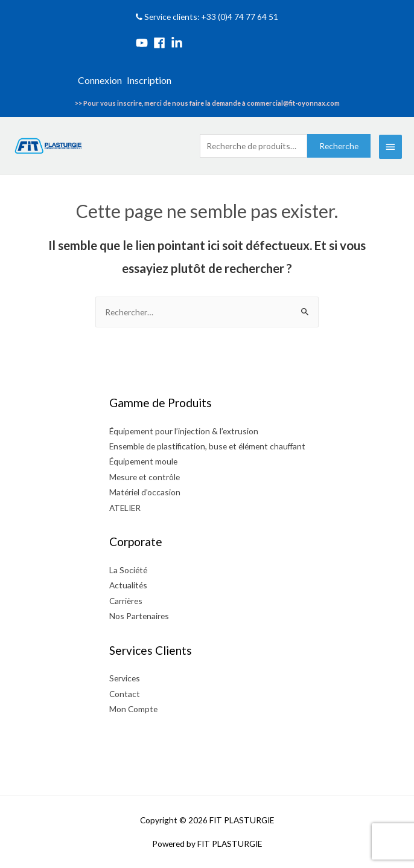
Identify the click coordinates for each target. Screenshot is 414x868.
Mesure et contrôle (145, 477)
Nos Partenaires (139, 616)
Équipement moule (143, 461)
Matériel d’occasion (145, 492)
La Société (128, 570)
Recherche (339, 146)
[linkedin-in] (179, 43)
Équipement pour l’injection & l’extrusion (184, 431)
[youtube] (144, 43)
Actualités (128, 585)
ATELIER (125, 508)
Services (125, 678)
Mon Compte (133, 709)
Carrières (126, 601)
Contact (125, 694)
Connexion (100, 80)
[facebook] (161, 43)
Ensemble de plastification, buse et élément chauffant (207, 446)
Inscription (149, 80)
